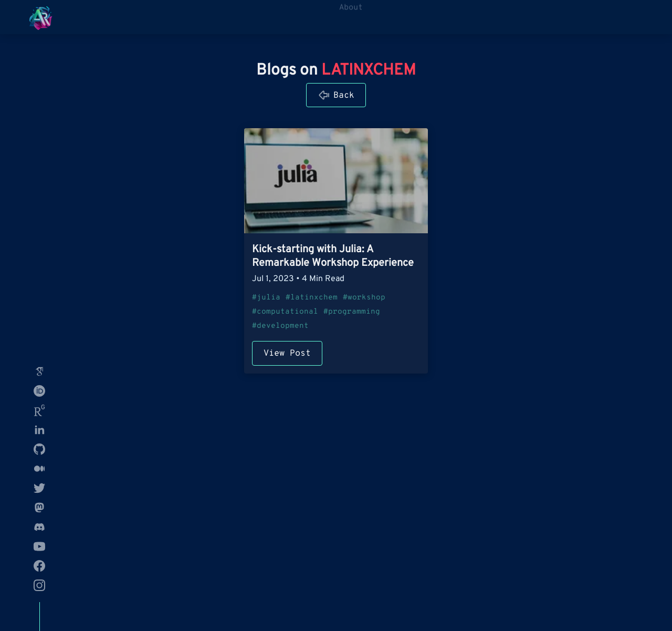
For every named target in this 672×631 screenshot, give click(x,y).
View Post (287, 353)
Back (344, 95)
